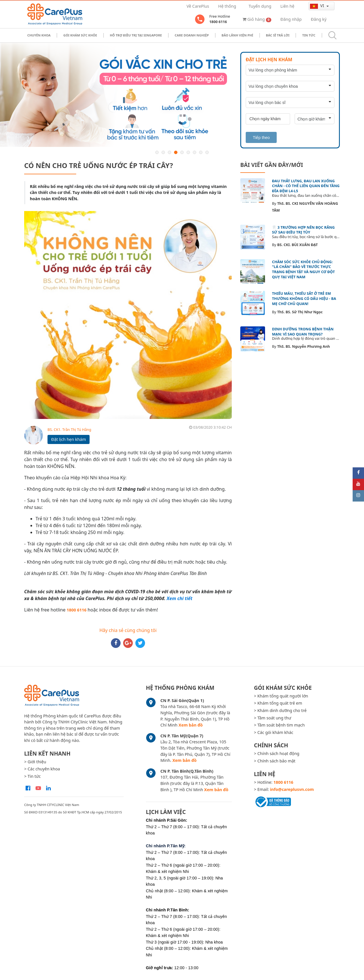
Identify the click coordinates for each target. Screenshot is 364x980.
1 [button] (157, 152)
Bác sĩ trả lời (278, 35)
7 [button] (195, 152)
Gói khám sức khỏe (80, 35)
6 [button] (188, 152)
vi (318, 6)
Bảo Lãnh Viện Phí (237, 35)
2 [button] (163, 152)
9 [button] (207, 152)
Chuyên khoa (39, 35)
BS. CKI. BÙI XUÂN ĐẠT (298, 245)
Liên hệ (287, 6)
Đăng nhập (291, 19)
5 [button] (182, 152)
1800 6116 (76, 610)
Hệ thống (227, 6)
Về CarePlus (198, 6)
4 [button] (176, 152)
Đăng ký (319, 19)
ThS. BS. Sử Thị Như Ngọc (300, 312)
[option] (182, 95)
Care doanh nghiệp (192, 35)
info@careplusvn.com (292, 789)
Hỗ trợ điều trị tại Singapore (136, 35)
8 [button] (201, 152)
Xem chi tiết (179, 598)
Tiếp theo (261, 138)
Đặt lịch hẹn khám (69, 439)
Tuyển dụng (260, 6)
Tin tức (309, 35)
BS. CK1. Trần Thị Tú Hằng (69, 429)
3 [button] (169, 152)
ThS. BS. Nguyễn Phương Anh (304, 346)
